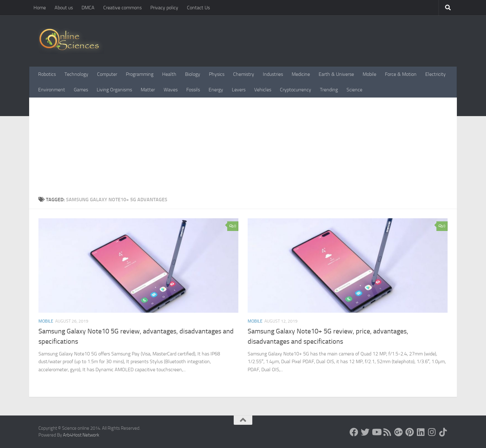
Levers (239, 90)
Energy (216, 90)
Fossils (193, 90)
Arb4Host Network (81, 435)
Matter (148, 90)
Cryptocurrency (296, 90)
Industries (273, 74)
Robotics (47, 74)
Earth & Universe (336, 74)
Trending (329, 90)
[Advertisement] (243, 150)
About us (64, 8)
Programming (140, 74)
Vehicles (263, 90)
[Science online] (354, 432)
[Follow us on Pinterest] (410, 432)
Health (169, 74)
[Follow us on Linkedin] (421, 432)
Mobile (369, 74)
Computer (107, 74)
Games (81, 90)
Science (354, 90)
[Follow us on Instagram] (432, 432)
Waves (171, 90)
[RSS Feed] (387, 432)
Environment (52, 90)
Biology (193, 74)
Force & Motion (401, 74)
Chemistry (244, 74)
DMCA (88, 8)
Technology (76, 74)
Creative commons (122, 8)
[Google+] (399, 432)
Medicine (301, 74)
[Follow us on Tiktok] (443, 432)
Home (40, 8)
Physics (217, 74)
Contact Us (198, 8)
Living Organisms (114, 90)
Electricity (435, 74)
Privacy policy (164, 8)
